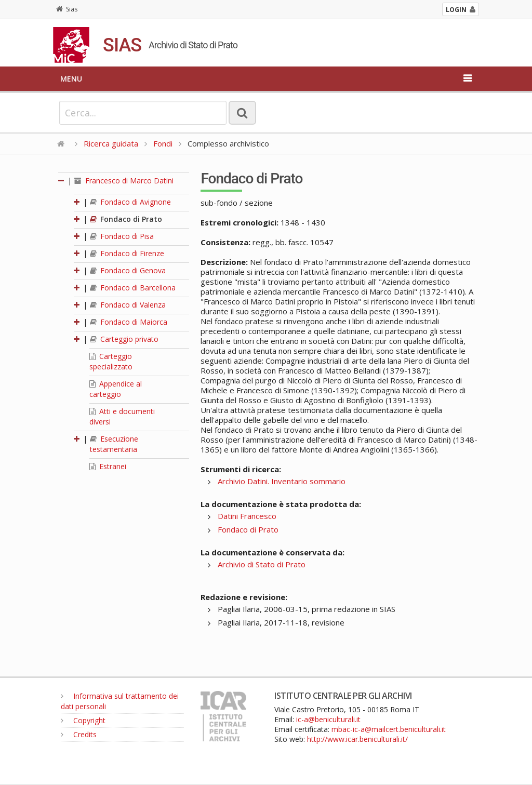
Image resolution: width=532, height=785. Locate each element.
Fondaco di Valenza (128, 305)
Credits (79, 734)
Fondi (163, 143)
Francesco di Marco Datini (124, 181)
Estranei (108, 466)
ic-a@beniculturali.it (328, 719)
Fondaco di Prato (126, 219)
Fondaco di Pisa (122, 236)
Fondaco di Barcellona (133, 288)
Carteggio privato (124, 339)
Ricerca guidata (111, 143)
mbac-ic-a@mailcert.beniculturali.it (389, 729)
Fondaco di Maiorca (129, 322)
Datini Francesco (247, 516)
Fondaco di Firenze (127, 253)
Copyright (83, 720)
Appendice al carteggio (116, 389)
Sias (67, 9)
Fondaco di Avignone (130, 202)
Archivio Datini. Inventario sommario (282, 481)
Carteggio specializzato (111, 361)
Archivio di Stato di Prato (262, 564)
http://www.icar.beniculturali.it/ (357, 739)
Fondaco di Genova (128, 270)
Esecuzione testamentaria (114, 444)
